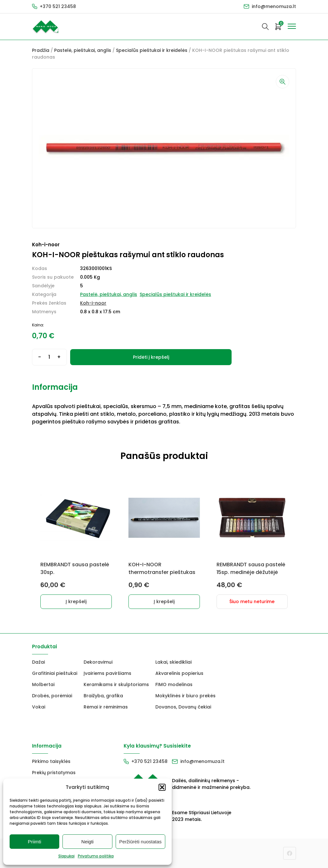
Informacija (55, 387)
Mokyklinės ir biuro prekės (185, 696)
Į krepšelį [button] (76, 602)
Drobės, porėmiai (52, 696)
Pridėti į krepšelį (151, 357)
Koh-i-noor (93, 303)
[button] (162, 787)
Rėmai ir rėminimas (106, 707)
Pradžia (41, 50)
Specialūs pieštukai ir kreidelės (152, 50)
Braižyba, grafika (103, 696)
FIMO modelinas (174, 684)
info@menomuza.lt (274, 6)
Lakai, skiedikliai (173, 662)
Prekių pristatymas (54, 773)
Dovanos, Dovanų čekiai (183, 707)
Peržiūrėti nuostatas (140, 842)
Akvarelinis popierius (179, 673)
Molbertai (43, 684)
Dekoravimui (98, 662)
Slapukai (66, 856)
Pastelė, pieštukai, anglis (83, 50)
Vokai (39, 707)
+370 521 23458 (58, 6)
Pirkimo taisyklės (51, 761)
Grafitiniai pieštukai (55, 673)
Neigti (87, 842)
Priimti (35, 842)
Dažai (38, 662)
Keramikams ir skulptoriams (116, 684)
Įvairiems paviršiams (107, 673)
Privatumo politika (96, 856)
